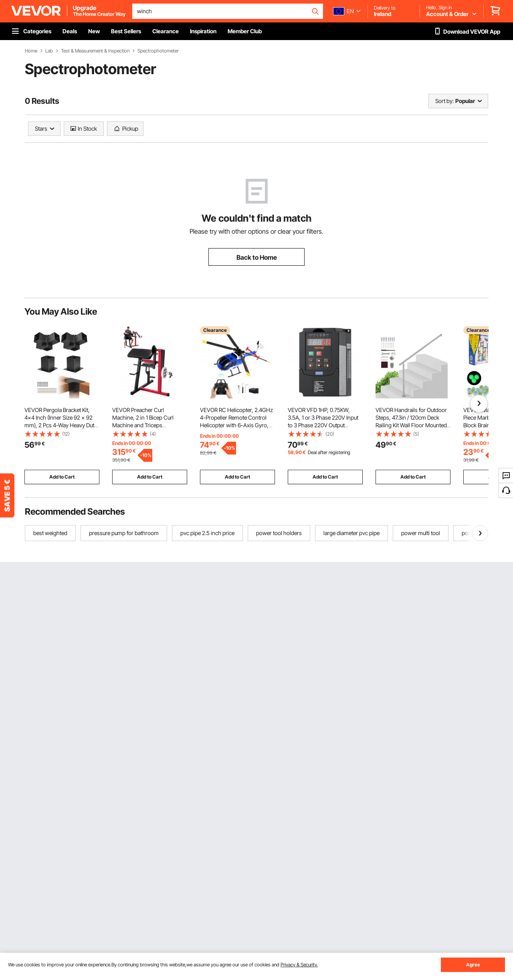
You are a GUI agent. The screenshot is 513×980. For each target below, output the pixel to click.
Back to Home (257, 257)
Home (31, 51)
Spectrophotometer (158, 51)
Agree (473, 965)
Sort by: (444, 101)
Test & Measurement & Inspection (95, 51)
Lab (49, 51)
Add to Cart (62, 477)
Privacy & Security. (299, 965)
